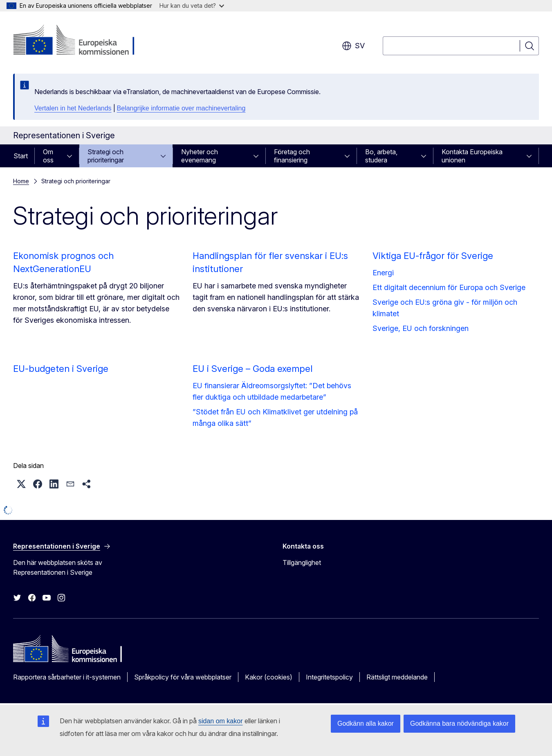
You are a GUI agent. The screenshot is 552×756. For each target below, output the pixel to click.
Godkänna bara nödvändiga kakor (459, 723)
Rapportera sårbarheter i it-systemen (67, 677)
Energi (383, 273)
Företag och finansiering (292, 156)
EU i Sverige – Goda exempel (252, 369)
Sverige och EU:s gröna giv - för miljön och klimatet (445, 308)
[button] (21, 484)
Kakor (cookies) (269, 677)
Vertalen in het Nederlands (73, 108)
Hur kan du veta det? (192, 6)
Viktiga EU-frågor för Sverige (433, 256)
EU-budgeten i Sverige (61, 369)
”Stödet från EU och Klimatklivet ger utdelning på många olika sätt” (275, 417)
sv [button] (353, 46)
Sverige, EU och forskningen (421, 328)
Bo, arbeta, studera (381, 156)
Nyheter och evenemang (200, 156)
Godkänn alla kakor (366, 723)
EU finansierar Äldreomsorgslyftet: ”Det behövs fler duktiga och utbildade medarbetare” (272, 391)
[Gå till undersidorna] (72, 156)
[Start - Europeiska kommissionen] (79, 41)
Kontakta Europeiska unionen (472, 156)
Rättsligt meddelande (397, 677)
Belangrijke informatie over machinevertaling (181, 108)
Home (21, 181)
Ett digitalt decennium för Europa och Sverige (449, 287)
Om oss (48, 156)
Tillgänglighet (302, 562)
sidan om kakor (221, 721)
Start (21, 156)
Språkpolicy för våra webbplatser (183, 677)
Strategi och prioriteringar (106, 156)
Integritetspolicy (329, 677)
